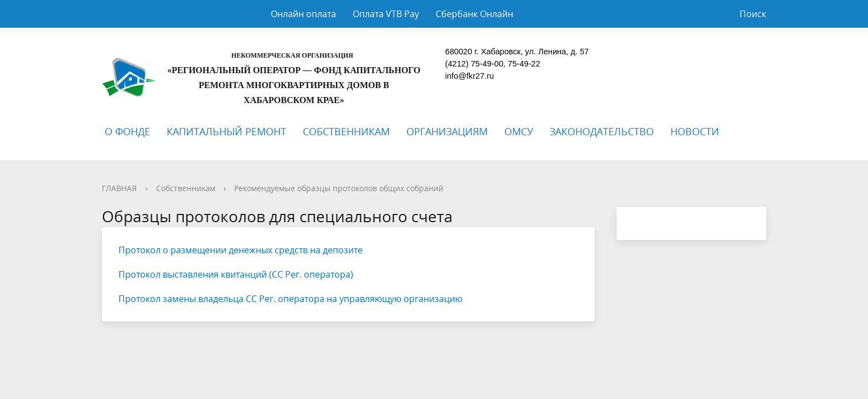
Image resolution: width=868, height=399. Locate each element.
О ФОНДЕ (127, 131)
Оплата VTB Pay (386, 14)
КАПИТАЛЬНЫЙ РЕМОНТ (226, 131)
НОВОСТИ (695, 131)
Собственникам (186, 188)
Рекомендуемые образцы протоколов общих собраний (339, 188)
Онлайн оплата (303, 14)
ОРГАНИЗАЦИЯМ (447, 131)
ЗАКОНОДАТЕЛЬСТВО (602, 131)
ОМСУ (519, 131)
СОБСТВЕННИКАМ (346, 131)
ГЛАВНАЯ (119, 188)
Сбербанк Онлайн (474, 14)
